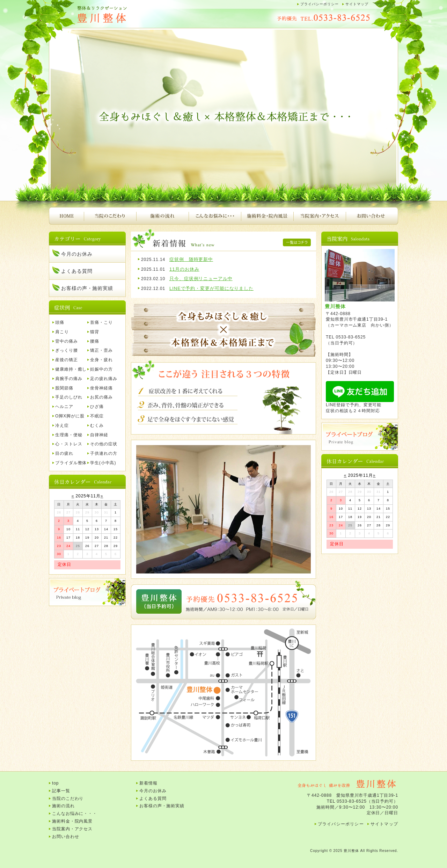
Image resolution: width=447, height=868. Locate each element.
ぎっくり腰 (67, 350)
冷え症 (62, 425)
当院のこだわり (110, 216)
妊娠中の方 (101, 369)
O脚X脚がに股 (70, 416)
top (55, 783)
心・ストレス (69, 444)
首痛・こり (101, 322)
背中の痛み (67, 341)
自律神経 (99, 435)
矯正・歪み (101, 350)
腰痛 (95, 341)
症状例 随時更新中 (191, 259)
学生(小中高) (103, 463)
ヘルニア (64, 407)
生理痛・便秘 (69, 435)
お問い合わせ (372, 216)
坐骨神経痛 (101, 388)
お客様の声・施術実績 (87, 288)
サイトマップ (357, 4)
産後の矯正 (67, 360)
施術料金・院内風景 (267, 216)
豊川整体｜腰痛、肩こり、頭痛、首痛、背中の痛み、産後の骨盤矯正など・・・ (119, 15)
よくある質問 (77, 271)
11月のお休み (184, 269)
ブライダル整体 (71, 463)
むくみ (97, 425)
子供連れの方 (104, 453)
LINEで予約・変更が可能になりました (211, 288)
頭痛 (60, 322)
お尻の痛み (101, 397)
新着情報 (148, 783)
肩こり (62, 332)
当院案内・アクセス (320, 216)
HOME (66, 216)
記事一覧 (61, 791)
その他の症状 (104, 444)
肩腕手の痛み (69, 379)
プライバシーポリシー (320, 4)
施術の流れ (162, 216)
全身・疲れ (101, 360)
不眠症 (97, 416)
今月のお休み (77, 254)
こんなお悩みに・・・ (215, 216)
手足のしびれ (69, 397)
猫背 (95, 332)
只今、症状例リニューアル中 (201, 279)
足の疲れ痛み (104, 379)
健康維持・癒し (71, 369)
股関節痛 (64, 388)
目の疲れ (64, 453)
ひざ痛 (97, 407)
